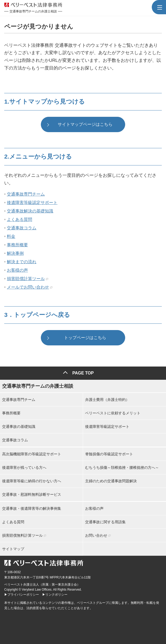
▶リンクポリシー (55, 595)
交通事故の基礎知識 (19, 427)
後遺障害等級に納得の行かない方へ (32, 481)
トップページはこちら (85, 338)
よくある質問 (19, 219)
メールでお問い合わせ (28, 287)
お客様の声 (17, 270)
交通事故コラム (22, 228)
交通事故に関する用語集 (105, 522)
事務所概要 (17, 245)
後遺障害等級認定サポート (32, 203)
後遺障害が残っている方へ (24, 467)
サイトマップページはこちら (85, 124)
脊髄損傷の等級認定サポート (109, 454)
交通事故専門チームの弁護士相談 (38, 386)
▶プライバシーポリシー (22, 595)
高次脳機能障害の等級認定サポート (32, 454)
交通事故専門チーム (26, 194)
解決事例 (15, 253)
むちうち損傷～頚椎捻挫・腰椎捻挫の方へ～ (122, 467)
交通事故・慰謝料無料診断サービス (32, 494)
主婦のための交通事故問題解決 (111, 481)
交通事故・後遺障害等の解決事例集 (32, 508)
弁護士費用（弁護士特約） (107, 400)
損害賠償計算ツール (26, 279)
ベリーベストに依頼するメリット (113, 413)
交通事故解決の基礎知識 (30, 211)
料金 (11, 236)
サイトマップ (13, 549)
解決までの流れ (22, 262)
